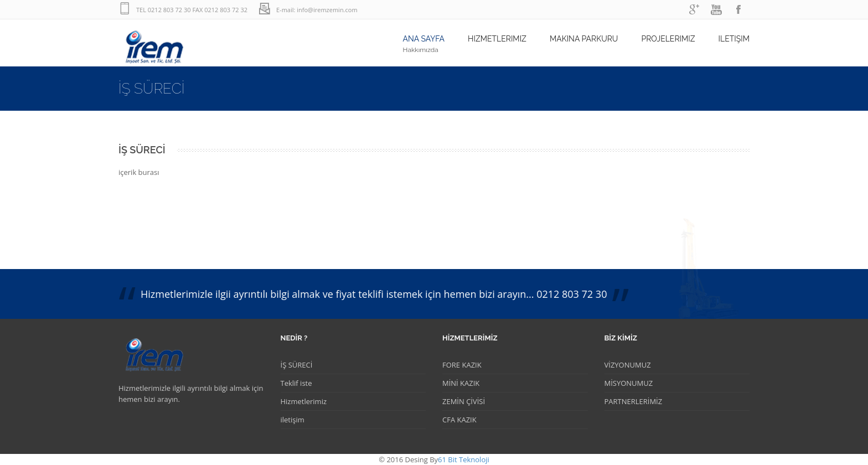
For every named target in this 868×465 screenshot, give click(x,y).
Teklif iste (296, 383)
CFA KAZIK (459, 420)
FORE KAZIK (462, 365)
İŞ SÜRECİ (297, 365)
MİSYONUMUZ (629, 383)
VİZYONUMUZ (628, 365)
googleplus (694, 10)
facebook (738, 10)
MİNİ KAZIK (461, 383)
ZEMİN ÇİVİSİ (464, 401)
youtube (716, 10)
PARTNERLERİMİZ (634, 401)
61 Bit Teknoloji (464, 459)
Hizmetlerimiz (304, 401)
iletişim (293, 420)
